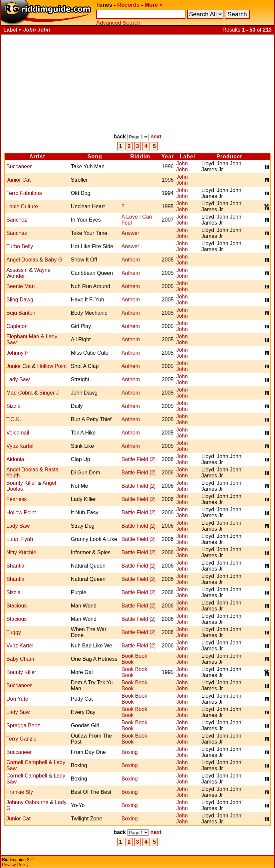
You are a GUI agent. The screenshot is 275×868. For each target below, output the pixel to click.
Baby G (53, 260)
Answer (130, 233)
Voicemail (18, 433)
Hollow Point (52, 366)
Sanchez (17, 220)
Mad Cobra (19, 393)
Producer (229, 157)
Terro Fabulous (24, 193)
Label (188, 157)
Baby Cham (20, 659)
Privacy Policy (15, 865)
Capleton (17, 326)
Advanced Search (118, 23)
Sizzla (13, 406)
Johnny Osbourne (27, 802)
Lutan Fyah (20, 539)
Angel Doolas (22, 260)
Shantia (15, 566)
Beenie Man (20, 286)
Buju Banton (21, 313)
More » (153, 5)
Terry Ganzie (21, 739)
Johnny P (17, 353)
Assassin (17, 270)
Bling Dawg (20, 300)
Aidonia (15, 459)
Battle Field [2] (138, 459)
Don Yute (17, 699)
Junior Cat (18, 180)
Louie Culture (22, 206)
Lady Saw (18, 379)
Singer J (49, 393)
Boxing (130, 752)
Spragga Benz (23, 725)
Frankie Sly (20, 792)
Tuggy (14, 632)
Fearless (16, 499)
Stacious (16, 606)
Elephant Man (23, 337)
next (156, 137)
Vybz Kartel (20, 446)
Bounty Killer (21, 483)
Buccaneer (19, 167)
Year (168, 157)
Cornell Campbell (27, 762)
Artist (37, 157)
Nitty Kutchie (21, 552)
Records (128, 5)
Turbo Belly (20, 246)
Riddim (140, 157)
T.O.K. (14, 419)
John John (182, 167)
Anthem (131, 260)
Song (95, 157)
